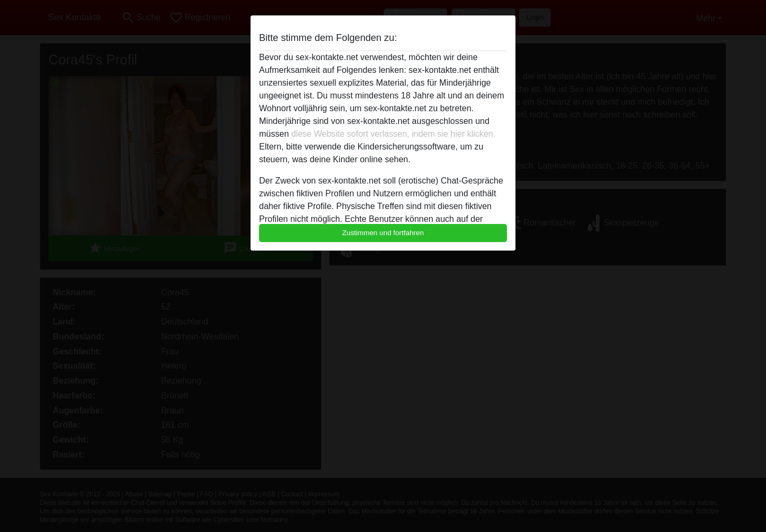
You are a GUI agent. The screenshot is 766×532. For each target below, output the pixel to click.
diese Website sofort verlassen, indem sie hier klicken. (393, 134)
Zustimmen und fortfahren (383, 233)
